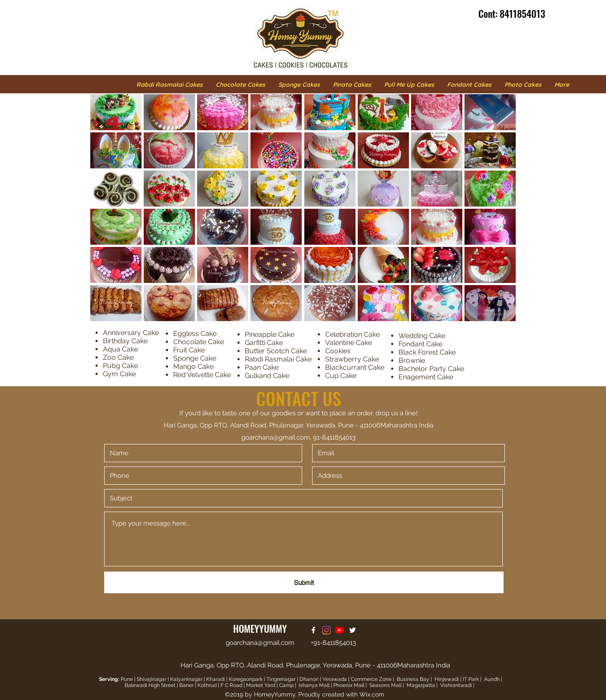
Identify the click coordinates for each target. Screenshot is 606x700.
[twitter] (352, 630)
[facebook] (313, 630)
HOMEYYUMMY (260, 628)
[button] (116, 112)
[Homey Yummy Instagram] (326, 630)
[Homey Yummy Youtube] (339, 630)
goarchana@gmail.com (276, 437)
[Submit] (304, 582)
